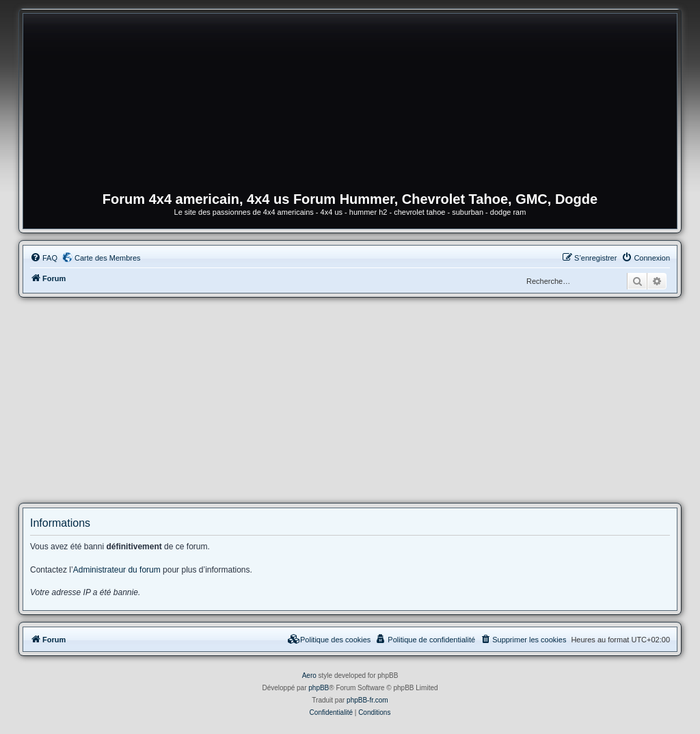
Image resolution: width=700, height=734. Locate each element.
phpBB (319, 688)
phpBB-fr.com (367, 700)
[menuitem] (44, 258)
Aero (309, 676)
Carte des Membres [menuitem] (108, 258)
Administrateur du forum (117, 570)
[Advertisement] (350, 400)
